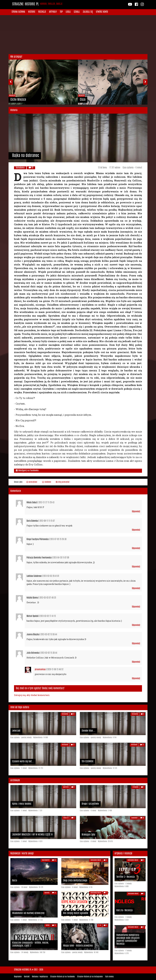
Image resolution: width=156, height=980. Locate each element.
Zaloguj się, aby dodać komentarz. (32, 695)
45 (54, 860)
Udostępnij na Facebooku (27, 471)
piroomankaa (40, 670)
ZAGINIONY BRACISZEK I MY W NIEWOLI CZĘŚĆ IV (32, 835)
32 (54, 925)
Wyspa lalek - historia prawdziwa (78, 946)
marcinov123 (46, 860)
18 (73, 714)
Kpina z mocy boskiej (22, 804)
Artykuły (53, 12)
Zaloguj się (88, 12)
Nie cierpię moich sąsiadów (76, 913)
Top (61, 12)
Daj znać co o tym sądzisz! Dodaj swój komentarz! (40, 688)
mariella (47, 893)
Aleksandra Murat (96, 860)
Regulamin (18, 977)
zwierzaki (16, 731)
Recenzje (42, 12)
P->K (100, 925)
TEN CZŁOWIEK (88, 762)
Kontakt (27, 977)
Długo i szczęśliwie (90, 804)
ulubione (46, 482)
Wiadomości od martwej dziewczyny (28, 913)
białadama (20, 168)
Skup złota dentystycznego (75, 881)
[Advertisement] (78, 35)
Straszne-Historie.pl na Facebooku (63, 977)
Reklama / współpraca (40, 977)
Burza (15, 881)
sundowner (134, 818)
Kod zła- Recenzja (124, 910)
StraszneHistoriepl (37, 4)
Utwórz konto (102, 12)
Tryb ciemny (109, 977)
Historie (32, 12)
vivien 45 (66, 818)
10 (31, 168)
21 (73, 745)
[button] (12, 82)
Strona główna (18, 12)
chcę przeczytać (63, 482)
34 (54, 893)
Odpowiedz (136, 512)
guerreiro (66, 787)
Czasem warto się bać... (23, 762)
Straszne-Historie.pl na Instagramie (90, 977)
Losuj (68, 12)
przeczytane (32, 482)
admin (48, 925)
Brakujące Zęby (88, 835)
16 (142, 818)
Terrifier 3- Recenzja (126, 877)
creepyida (135, 787)
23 (142, 745)
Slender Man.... (88, 731)
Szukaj (77, 12)
